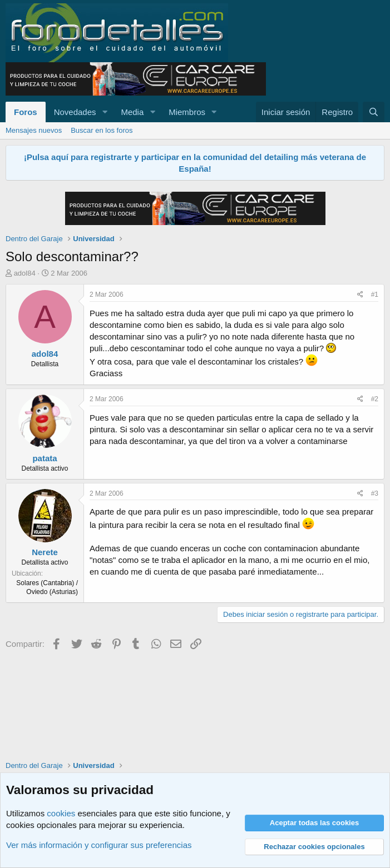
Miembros (187, 112)
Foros (26, 112)
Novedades (75, 112)
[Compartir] (360, 295)
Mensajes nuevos (34, 130)
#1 (375, 295)
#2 (375, 399)
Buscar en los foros (102, 130)
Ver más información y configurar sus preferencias (99, 845)
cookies (61, 813)
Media (132, 112)
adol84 (25, 273)
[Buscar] (374, 112)
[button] (105, 112)
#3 (375, 493)
